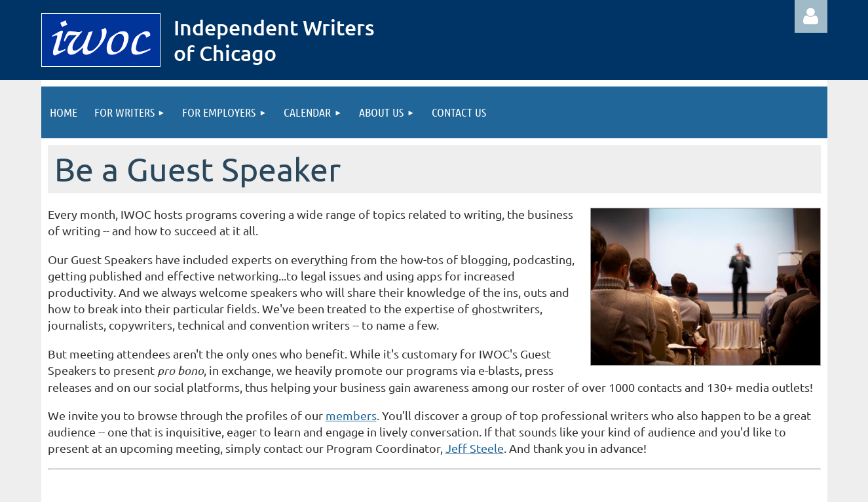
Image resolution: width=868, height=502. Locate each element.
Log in (811, 16)
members (351, 415)
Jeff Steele (475, 448)
